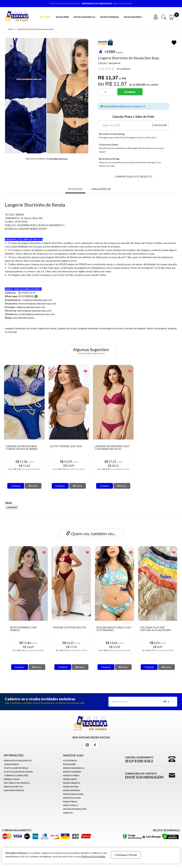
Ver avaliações (124, 69)
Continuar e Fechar (126, 855)
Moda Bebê (62, 17)
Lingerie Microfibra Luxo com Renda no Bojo (112, 448)
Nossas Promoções (75, 809)
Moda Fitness (71, 775)
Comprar (130, 92)
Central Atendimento (139, 759)
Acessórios (70, 761)
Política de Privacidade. (93, 856)
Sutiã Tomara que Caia (66, 446)
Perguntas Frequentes (18, 761)
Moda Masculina (73, 794)
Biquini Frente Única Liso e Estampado (155, 629)
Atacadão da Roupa (58, 159)
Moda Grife (70, 779)
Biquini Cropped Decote (111, 627)
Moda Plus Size (72, 798)
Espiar (33, 486)
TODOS (45, 17)
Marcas (68, 813)
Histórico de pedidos (17, 783)
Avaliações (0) (101, 189)
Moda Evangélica (84, 17)
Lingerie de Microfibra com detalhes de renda (22, 448)
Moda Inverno (133, 17)
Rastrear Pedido (14, 790)
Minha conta (12, 779)
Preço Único (71, 805)
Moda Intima (71, 787)
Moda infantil (72, 783)
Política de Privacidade (18, 772)
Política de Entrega (16, 768)
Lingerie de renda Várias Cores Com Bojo (25, 629)
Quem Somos (11, 764)
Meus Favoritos (13, 787)
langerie (12, 507)
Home (10, 29)
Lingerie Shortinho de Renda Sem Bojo (35, 29)
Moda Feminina (109, 17)
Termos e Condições (16, 775)
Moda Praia (70, 802)
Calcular (160, 125)
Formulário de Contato (144, 776)
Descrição (75, 189)
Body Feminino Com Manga (65, 629)
